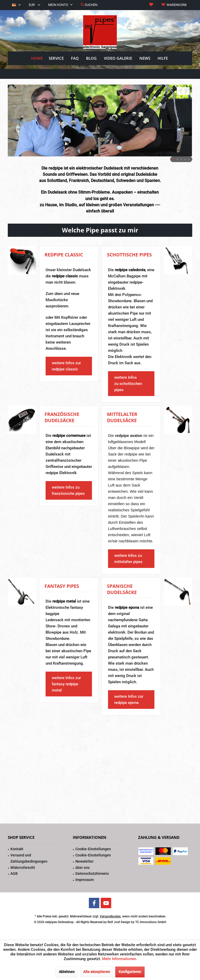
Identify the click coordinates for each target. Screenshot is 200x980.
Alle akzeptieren (97, 972)
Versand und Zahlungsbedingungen (29, 858)
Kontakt (17, 849)
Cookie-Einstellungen (93, 849)
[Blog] (91, 58)
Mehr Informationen (119, 959)
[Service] (56, 58)
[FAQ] (75, 58)
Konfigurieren (130, 972)
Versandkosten (110, 916)
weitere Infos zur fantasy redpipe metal (66, 684)
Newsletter (84, 861)
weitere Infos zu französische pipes (68, 490)
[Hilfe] (163, 58)
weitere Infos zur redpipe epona (129, 700)
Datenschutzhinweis (92, 873)
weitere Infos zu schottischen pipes (128, 384)
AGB (14, 873)
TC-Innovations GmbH (151, 922)
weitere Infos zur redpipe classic (66, 366)
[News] (145, 58)
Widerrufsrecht (23, 868)
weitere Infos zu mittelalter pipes (128, 559)
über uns (83, 868)
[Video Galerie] (118, 58)
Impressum (85, 880)
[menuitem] (175, 5)
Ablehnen (67, 972)
